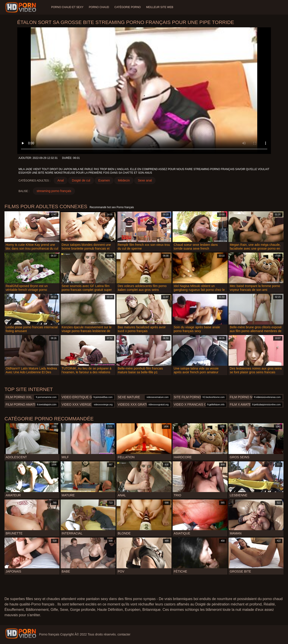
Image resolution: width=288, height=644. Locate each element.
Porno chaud (99, 7)
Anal (61, 180)
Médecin (124, 180)
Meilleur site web (160, 7)
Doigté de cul (81, 180)
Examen (104, 180)
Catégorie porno (128, 7)
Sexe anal (145, 180)
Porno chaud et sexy (67, 7)
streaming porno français (54, 191)
